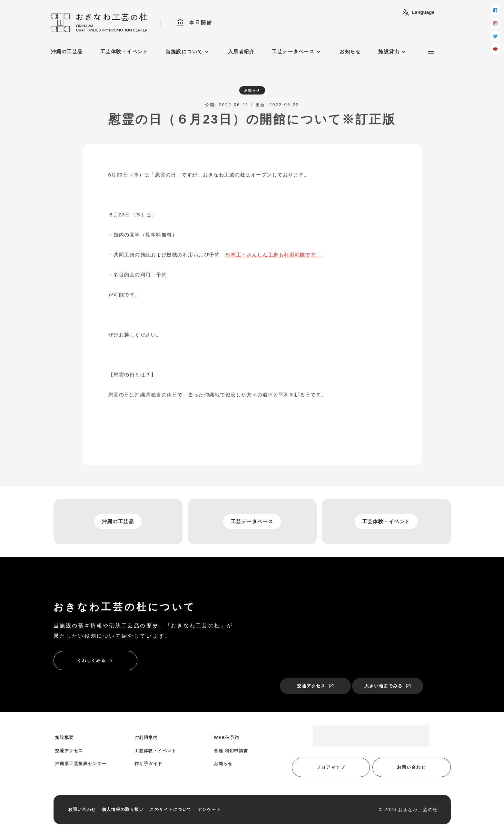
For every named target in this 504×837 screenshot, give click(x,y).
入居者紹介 (241, 51)
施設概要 (64, 737)
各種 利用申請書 (231, 751)
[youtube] (495, 49)
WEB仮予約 (226, 737)
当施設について (188, 52)
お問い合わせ (411, 767)
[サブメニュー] (431, 52)
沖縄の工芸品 (67, 51)
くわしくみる (96, 661)
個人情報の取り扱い (123, 809)
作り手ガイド (148, 764)
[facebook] (495, 10)
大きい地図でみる (388, 686)
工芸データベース (297, 52)
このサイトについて (171, 809)
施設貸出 (393, 52)
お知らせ (350, 51)
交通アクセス (316, 686)
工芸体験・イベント (124, 51)
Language (418, 12)
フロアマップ (331, 767)
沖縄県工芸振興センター (81, 764)
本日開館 (195, 23)
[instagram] (495, 23)
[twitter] (495, 36)
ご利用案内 (146, 737)
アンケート (209, 809)
